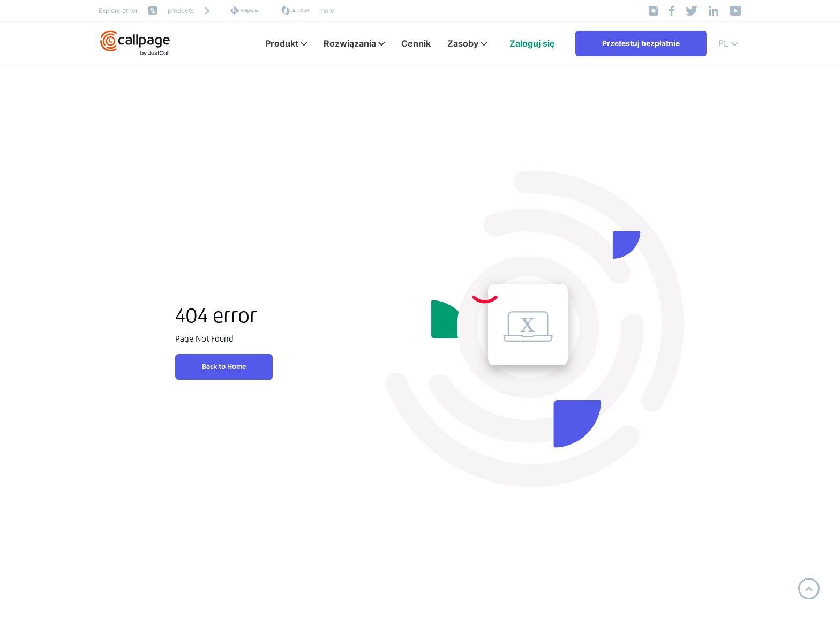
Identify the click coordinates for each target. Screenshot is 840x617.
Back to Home (224, 367)
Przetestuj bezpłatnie (641, 43)
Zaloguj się (532, 43)
